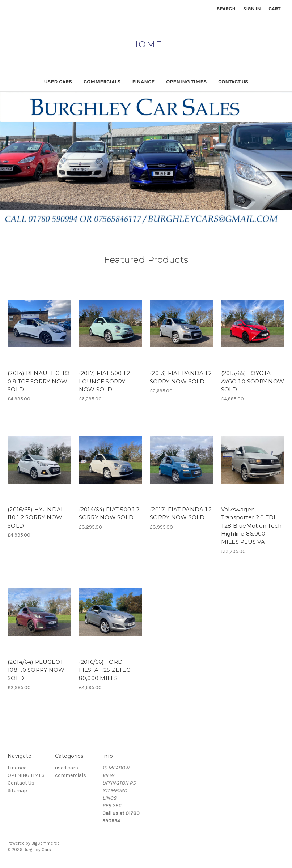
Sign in (252, 9)
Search (226, 9)
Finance (143, 82)
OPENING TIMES (186, 82)
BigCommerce (46, 843)
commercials (102, 82)
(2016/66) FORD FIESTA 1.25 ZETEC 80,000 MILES (105, 670)
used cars (58, 82)
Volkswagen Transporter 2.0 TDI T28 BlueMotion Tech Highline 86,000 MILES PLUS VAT (251, 526)
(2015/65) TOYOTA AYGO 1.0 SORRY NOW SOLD (253, 381)
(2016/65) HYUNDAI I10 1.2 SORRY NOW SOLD (35, 517)
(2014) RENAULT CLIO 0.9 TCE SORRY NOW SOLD (39, 381)
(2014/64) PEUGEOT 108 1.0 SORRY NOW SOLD (36, 670)
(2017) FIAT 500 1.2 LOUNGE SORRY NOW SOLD (105, 381)
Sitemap (17, 790)
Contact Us (233, 82)
